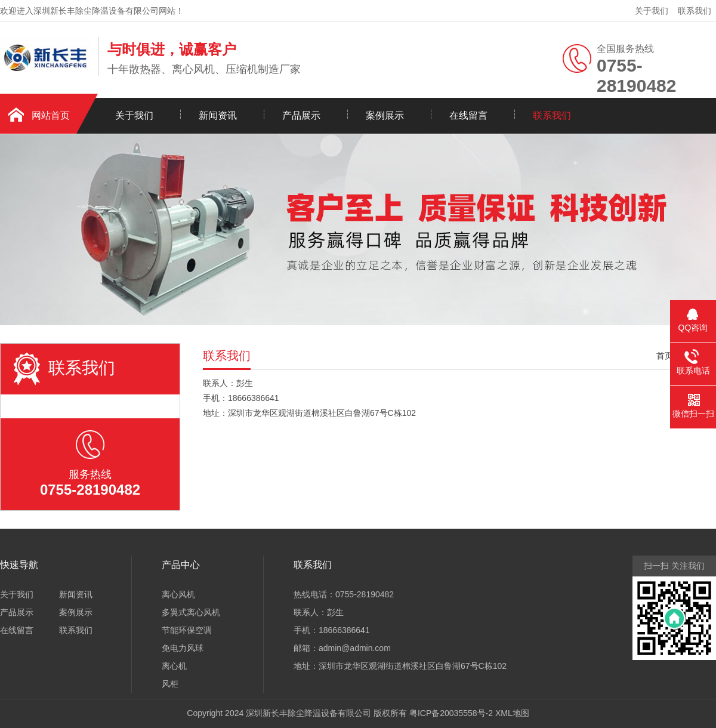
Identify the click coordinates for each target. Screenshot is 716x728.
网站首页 (51, 115)
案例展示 (385, 115)
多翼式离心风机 (191, 612)
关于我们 (652, 11)
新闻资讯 (218, 115)
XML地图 (512, 713)
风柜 (170, 684)
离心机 (174, 666)
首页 (665, 356)
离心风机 (178, 594)
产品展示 (301, 115)
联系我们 (695, 11)
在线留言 (468, 115)
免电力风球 (183, 648)
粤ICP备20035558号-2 (451, 713)
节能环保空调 (187, 630)
